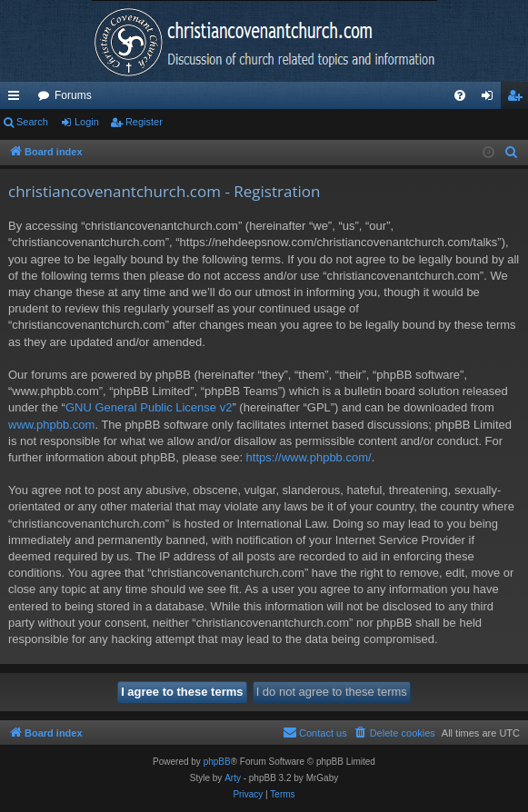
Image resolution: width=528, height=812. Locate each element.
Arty (233, 778)
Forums (73, 95)
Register (144, 122)
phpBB (217, 762)
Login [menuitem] (491, 99)
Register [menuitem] (518, 99)
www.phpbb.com (51, 425)
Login (87, 122)
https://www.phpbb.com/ (309, 457)
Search (32, 122)
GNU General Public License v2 (149, 407)
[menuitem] (460, 95)
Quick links (17, 99)
